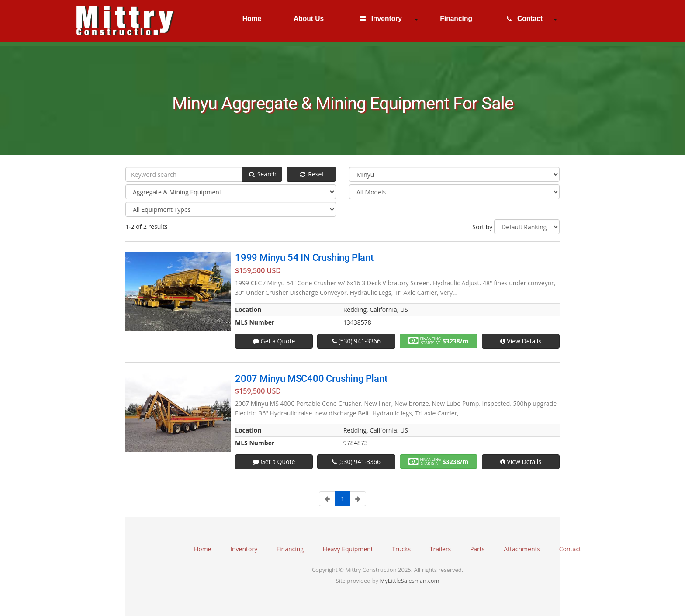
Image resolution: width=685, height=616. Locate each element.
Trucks (401, 549)
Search (262, 174)
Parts (477, 549)
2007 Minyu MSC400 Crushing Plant (311, 379)
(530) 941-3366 (356, 341)
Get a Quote (274, 341)
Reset (311, 174)
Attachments (522, 549)
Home (251, 19)
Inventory (381, 19)
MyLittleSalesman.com (410, 581)
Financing (455, 19)
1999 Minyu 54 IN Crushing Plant (304, 258)
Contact (525, 19)
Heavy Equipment (348, 549)
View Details (521, 341)
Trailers (441, 549)
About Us (308, 19)
